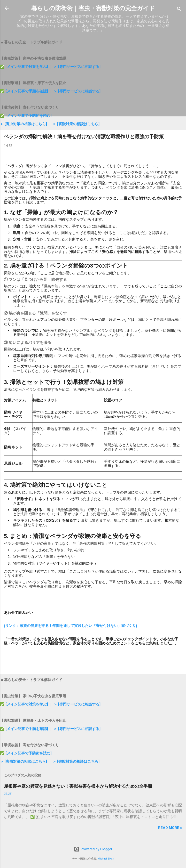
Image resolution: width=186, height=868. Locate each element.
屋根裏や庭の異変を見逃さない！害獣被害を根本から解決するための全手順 (78, 786)
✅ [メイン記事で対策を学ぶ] (24, 67)
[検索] (179, 10)
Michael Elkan (106, 859)
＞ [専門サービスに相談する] (77, 67)
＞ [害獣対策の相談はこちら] (76, 124)
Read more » (170, 828)
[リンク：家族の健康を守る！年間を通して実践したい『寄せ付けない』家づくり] (70, 626)
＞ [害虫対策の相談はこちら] (24, 124)
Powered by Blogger (93, 849)
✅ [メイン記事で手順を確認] (24, 91)
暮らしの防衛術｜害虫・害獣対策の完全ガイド (93, 8)
